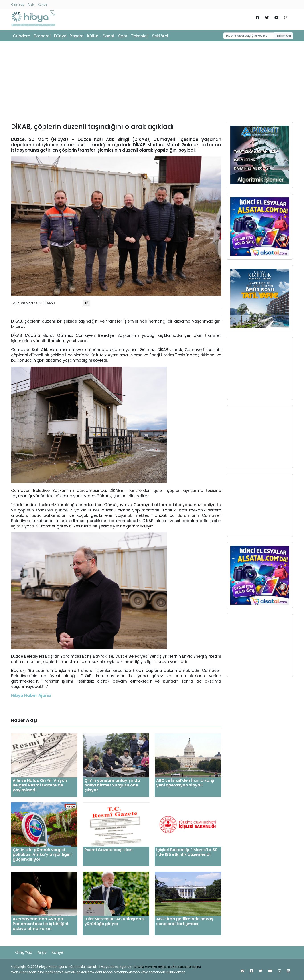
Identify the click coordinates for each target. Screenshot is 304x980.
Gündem (22, 36)
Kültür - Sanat (101, 36)
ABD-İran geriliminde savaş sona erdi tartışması (185, 921)
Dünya (60, 36)
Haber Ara (283, 36)
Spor (123, 36)
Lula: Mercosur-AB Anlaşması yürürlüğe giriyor (115, 921)
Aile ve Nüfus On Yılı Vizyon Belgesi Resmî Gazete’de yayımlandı (40, 785)
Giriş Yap (18, 4)
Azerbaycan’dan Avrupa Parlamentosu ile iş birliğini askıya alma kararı (40, 924)
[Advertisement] (152, 83)
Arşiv (31, 4)
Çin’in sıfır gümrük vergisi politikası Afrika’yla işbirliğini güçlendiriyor (42, 854)
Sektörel (160, 36)
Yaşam (77, 36)
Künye (43, 4)
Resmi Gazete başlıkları (108, 850)
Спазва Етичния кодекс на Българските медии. (167, 967)
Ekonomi (42, 36)
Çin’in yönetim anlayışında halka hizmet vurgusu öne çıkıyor (112, 785)
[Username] (249, 36)
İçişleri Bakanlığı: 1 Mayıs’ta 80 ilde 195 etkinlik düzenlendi (187, 852)
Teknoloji (140, 36)
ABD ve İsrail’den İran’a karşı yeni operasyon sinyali (185, 783)
